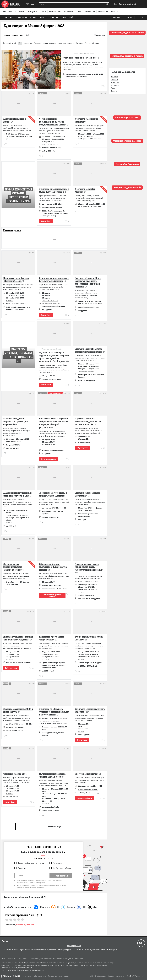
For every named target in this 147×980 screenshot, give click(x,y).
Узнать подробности (84, 798)
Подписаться (61, 876)
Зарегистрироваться (49, 459)
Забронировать (83, 448)
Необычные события (62, 868)
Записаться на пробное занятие (52, 596)
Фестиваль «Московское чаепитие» (80, 58)
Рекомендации (12, 230)
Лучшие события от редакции (31, 863)
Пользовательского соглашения (34, 888)
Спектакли (57, 863)
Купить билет (46, 221)
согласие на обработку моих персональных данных (36, 880)
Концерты (22, 868)
